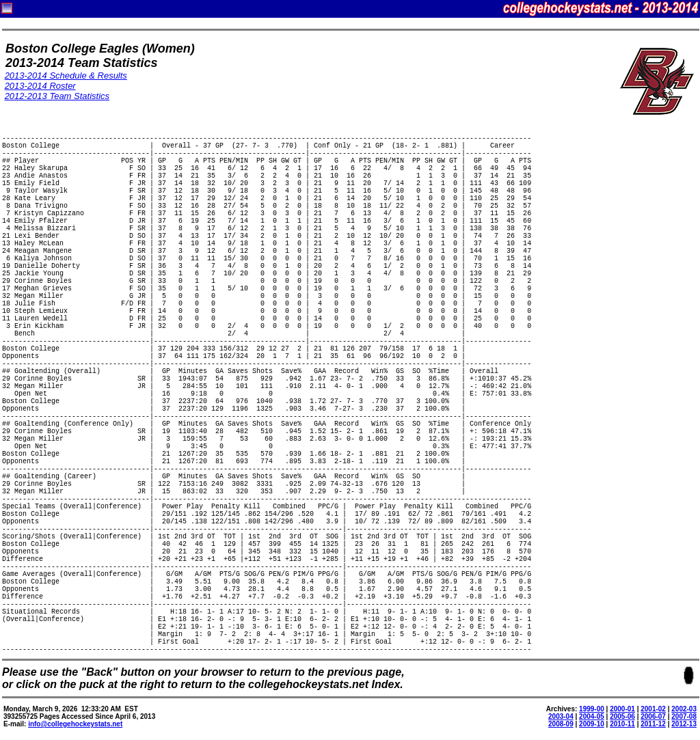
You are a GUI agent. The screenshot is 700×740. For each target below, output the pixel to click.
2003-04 (561, 716)
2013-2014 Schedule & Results (66, 76)
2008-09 (561, 724)
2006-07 (653, 716)
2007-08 (684, 716)
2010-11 (622, 724)
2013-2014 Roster (40, 86)
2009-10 (592, 724)
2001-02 (653, 709)
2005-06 (622, 716)
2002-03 (684, 709)
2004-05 (592, 716)
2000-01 (622, 709)
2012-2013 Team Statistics (57, 96)
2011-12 (653, 724)
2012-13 (684, 724)
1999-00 (592, 709)
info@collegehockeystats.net (75, 724)
